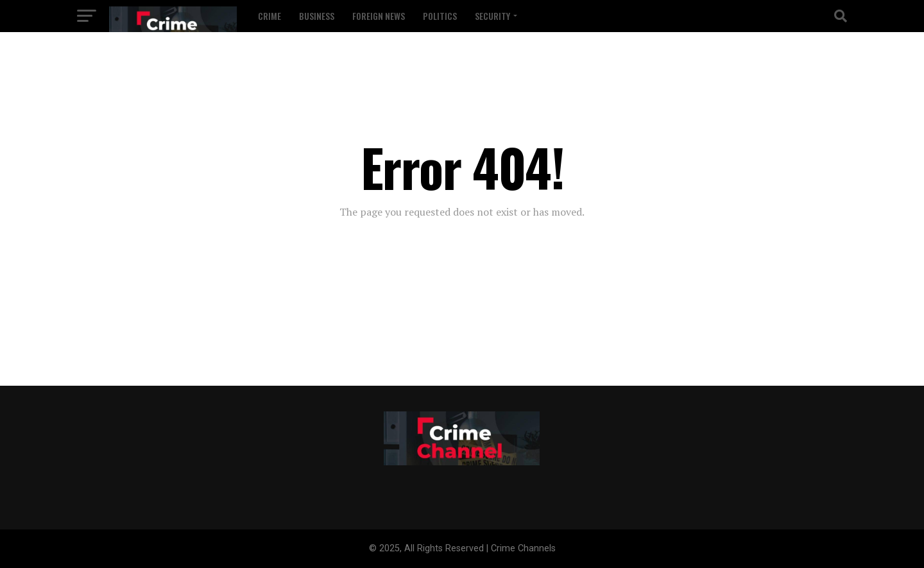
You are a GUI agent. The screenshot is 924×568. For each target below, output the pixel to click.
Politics (440, 16)
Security (492, 16)
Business (317, 16)
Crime (269, 16)
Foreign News (379, 16)
